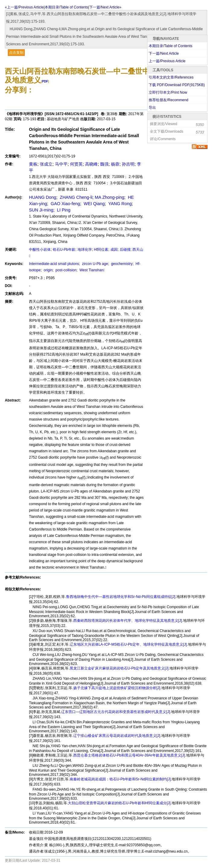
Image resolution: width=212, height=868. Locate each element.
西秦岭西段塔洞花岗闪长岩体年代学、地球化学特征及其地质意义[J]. (128, 621)
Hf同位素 (101, 250)
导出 (152, 108)
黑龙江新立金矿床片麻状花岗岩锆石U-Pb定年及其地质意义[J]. (120, 668)
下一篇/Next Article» (105, 7)
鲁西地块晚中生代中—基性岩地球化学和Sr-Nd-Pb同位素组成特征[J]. (121, 597)
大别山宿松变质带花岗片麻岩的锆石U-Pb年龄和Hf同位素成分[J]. (120, 803)
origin (47, 270)
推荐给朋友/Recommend (168, 100)
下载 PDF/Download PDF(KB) (177, 85)
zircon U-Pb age (95, 264)
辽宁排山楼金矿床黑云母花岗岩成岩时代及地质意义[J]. (117, 736)
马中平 (61, 164)
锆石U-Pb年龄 (64, 250)
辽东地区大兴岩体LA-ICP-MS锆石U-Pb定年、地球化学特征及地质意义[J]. (129, 644)
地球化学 (85, 250)
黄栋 (33, 164)
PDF (45, 81)
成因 (114, 250)
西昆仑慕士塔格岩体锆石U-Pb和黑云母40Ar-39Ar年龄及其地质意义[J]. (130, 755)
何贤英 (76, 164)
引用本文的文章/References (171, 77)
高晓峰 (91, 164)
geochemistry (121, 264)
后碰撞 (125, 250)
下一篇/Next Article (164, 53)
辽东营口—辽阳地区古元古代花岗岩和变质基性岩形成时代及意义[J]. (116, 712)
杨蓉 (115, 164)
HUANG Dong (43, 197)
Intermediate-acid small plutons (54, 264)
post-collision (66, 270)
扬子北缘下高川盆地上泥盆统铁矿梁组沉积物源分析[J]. (117, 688)
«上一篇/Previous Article (24, 7)
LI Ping (63, 210)
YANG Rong (119, 204)
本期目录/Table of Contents (66, 7)
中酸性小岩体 (40, 250)
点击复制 (16, 53)
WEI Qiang (94, 204)
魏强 (104, 164)
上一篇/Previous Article (167, 61)
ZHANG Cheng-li (75, 197)
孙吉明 (128, 164)
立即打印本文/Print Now (168, 92)
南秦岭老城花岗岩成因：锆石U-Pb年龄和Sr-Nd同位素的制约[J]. (121, 779)
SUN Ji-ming (41, 210)
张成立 (46, 164)
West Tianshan (92, 270)
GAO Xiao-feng (65, 204)
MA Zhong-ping (109, 197)
